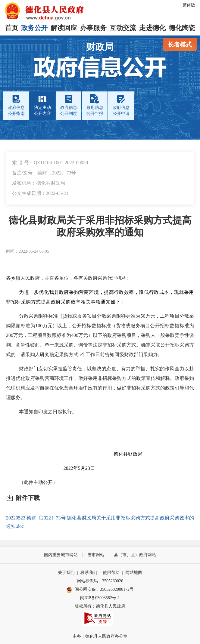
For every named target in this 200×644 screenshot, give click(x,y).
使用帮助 (111, 573)
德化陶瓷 (182, 28)
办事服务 (93, 28)
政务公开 (34, 28)
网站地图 (134, 573)
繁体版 (189, 5)
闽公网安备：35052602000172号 (100, 590)
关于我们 (66, 573)
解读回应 (64, 28)
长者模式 (180, 45)
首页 (11, 28)
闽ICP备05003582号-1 (100, 598)
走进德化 (152, 28)
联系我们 (89, 573)
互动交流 (123, 28)
